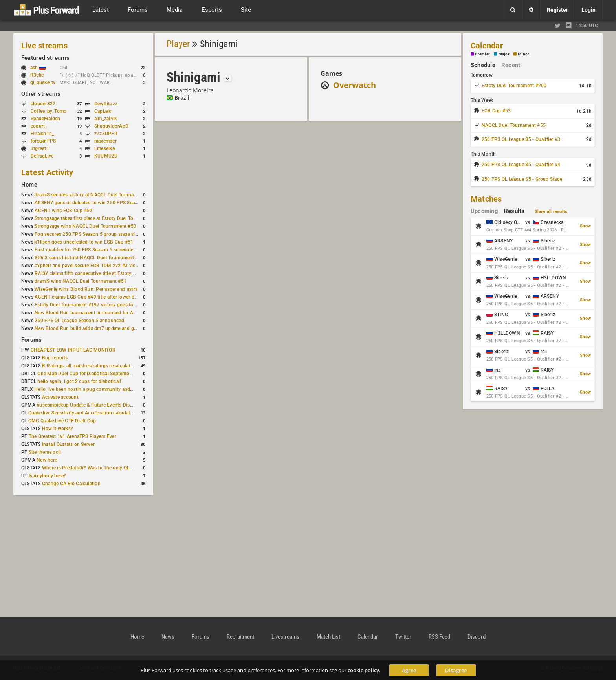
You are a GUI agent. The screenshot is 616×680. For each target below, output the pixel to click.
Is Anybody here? (48, 476)
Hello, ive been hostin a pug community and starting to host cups (105, 389)
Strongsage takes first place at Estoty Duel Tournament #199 (101, 218)
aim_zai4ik (105, 119)
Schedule (483, 65)
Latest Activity (47, 172)
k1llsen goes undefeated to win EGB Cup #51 (84, 242)
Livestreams (285, 637)
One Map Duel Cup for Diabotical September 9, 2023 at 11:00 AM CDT (114, 374)
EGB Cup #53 (496, 111)
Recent (511, 65)
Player (178, 44)
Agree (409, 670)
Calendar (487, 46)
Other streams (41, 94)
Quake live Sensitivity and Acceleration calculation (83, 413)
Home (29, 185)
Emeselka (104, 148)
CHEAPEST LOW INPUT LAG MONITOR (73, 350)
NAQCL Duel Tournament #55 (514, 125)
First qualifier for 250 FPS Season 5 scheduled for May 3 (96, 250)
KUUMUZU (106, 156)
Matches (486, 199)
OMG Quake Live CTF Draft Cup (62, 421)
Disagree (456, 670)
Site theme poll (45, 452)
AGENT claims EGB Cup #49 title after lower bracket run (95, 297)
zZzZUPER (106, 134)
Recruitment (240, 637)
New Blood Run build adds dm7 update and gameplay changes (103, 328)
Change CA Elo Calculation (71, 484)
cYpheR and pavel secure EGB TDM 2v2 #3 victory (89, 266)
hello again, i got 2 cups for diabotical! (79, 381)
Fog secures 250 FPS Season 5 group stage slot (87, 234)
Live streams (44, 46)
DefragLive (42, 156)
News (168, 637)
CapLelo (103, 111)
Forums (31, 340)
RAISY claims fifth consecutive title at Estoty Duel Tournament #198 (108, 273)
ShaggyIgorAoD (111, 126)
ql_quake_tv (43, 82)
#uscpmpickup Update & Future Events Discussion (92, 405)
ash (38, 68)
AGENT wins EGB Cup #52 (63, 211)
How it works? (58, 429)
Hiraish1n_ (42, 134)
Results (514, 211)
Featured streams (45, 58)
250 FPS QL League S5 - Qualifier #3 (521, 139)
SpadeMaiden (46, 119)
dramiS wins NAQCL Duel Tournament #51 (81, 281)
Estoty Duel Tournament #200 (514, 86)
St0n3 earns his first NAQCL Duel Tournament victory (92, 258)
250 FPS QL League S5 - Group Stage (522, 179)
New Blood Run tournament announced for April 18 (91, 313)
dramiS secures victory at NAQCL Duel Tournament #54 (94, 195)
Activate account (60, 397)
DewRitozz (106, 104)
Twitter (403, 637)
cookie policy (363, 670)
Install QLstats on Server (68, 444)
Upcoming (484, 211)
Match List (328, 637)
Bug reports (55, 358)
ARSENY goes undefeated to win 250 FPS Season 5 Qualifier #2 (104, 203)
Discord (477, 637)
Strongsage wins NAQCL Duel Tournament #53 (85, 226)
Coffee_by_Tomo (49, 111)
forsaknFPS (43, 141)
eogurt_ (39, 126)
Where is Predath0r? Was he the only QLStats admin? (100, 468)
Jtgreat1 (40, 148)
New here (47, 460)
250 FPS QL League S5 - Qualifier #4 (521, 165)
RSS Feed (439, 637)
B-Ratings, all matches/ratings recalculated (89, 366)
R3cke (37, 75)
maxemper (105, 141)
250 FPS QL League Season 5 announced (79, 321)
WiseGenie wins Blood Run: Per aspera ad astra (86, 289)
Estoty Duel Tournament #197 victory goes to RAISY (91, 305)
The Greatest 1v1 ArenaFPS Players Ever (72, 436)
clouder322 (43, 104)
